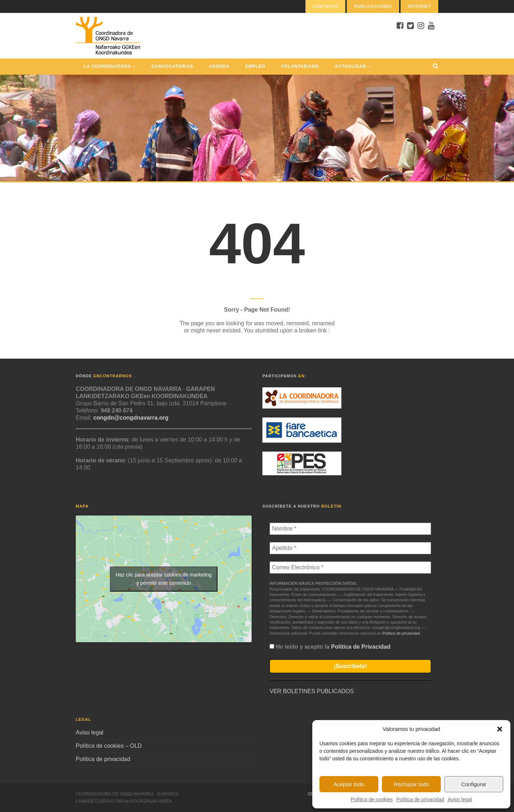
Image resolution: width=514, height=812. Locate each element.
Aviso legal (460, 799)
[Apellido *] (350, 548)
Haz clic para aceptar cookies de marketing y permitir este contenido (164, 579)
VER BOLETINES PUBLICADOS (312, 691)
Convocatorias (172, 66)
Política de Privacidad (361, 647)
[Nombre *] (350, 529)
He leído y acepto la (330, 647)
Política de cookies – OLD (109, 746)
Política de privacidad (420, 799)
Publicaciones (373, 6)
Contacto (325, 6)
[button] (500, 729)
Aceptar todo (349, 784)
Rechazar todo (411, 784)
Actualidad (353, 66)
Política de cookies (372, 799)
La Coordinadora (110, 66)
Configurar (474, 784)
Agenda (219, 66)
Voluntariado (300, 66)
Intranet (419, 6)
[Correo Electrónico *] (350, 568)
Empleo (255, 66)
